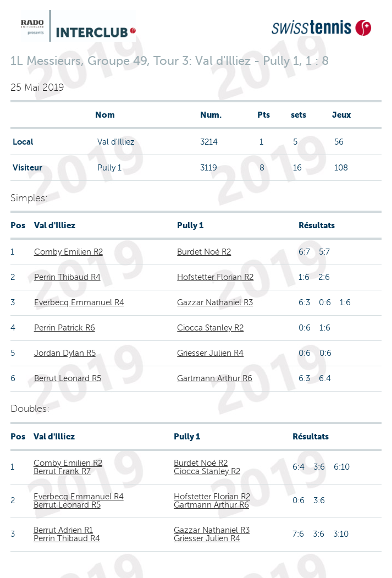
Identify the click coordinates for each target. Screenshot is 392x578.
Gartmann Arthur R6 (215, 378)
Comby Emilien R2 (68, 252)
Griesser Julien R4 (210, 353)
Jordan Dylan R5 (65, 353)
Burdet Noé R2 (204, 252)
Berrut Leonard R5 (68, 378)
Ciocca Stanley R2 (210, 328)
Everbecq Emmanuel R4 (79, 302)
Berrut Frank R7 (62, 471)
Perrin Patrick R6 (65, 328)
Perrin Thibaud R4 (67, 277)
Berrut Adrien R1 (63, 530)
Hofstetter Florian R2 (215, 277)
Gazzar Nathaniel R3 (215, 302)
